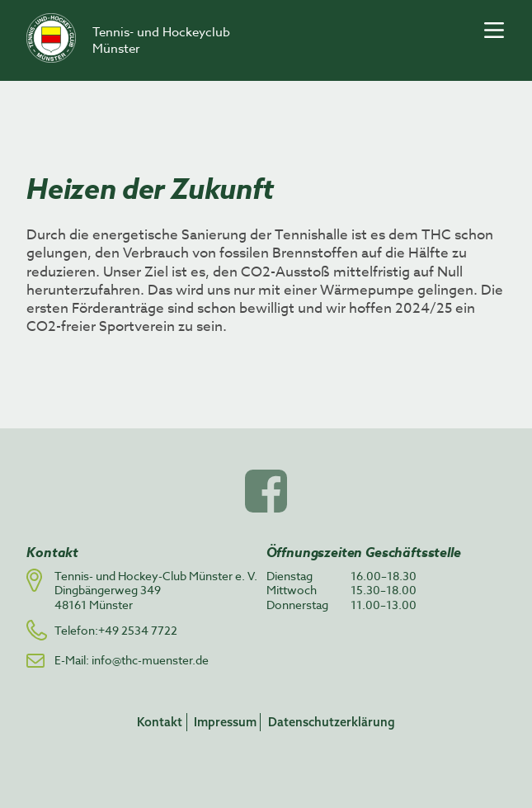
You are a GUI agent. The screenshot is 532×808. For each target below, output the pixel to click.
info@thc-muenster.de (150, 660)
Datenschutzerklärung (332, 722)
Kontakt (160, 722)
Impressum (225, 722)
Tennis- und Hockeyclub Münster (161, 40)
